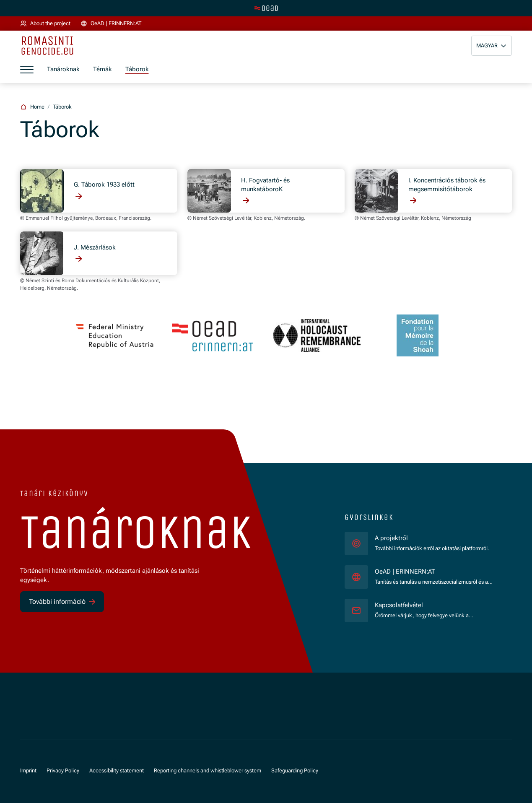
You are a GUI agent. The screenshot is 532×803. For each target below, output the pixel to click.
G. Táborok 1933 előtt (104, 185)
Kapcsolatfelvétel (399, 605)
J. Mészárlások (95, 247)
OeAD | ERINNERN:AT (437, 571)
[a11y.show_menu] (27, 70)
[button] (492, 46)
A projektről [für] (391, 538)
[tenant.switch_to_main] (266, 8)
